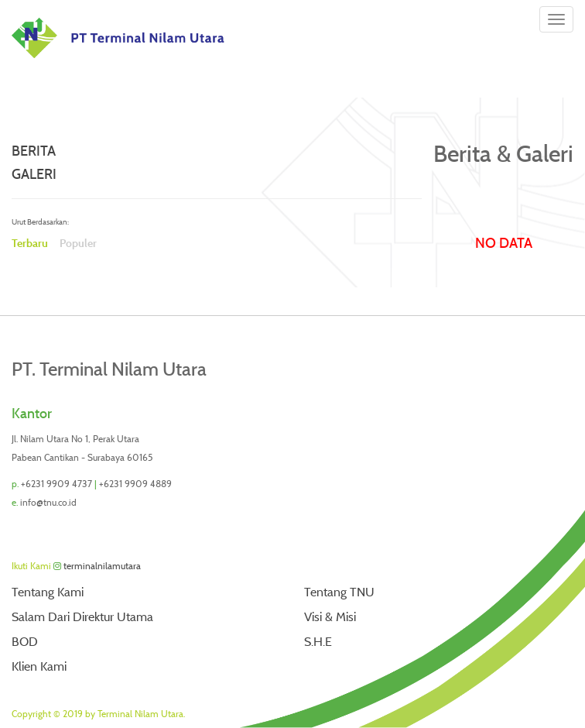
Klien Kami (39, 666)
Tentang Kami (48, 592)
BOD (25, 642)
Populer (78, 243)
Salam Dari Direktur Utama (82, 617)
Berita (34, 151)
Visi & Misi (330, 617)
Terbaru (30, 243)
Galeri (34, 174)
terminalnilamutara (102, 566)
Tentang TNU (339, 592)
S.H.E (318, 642)
